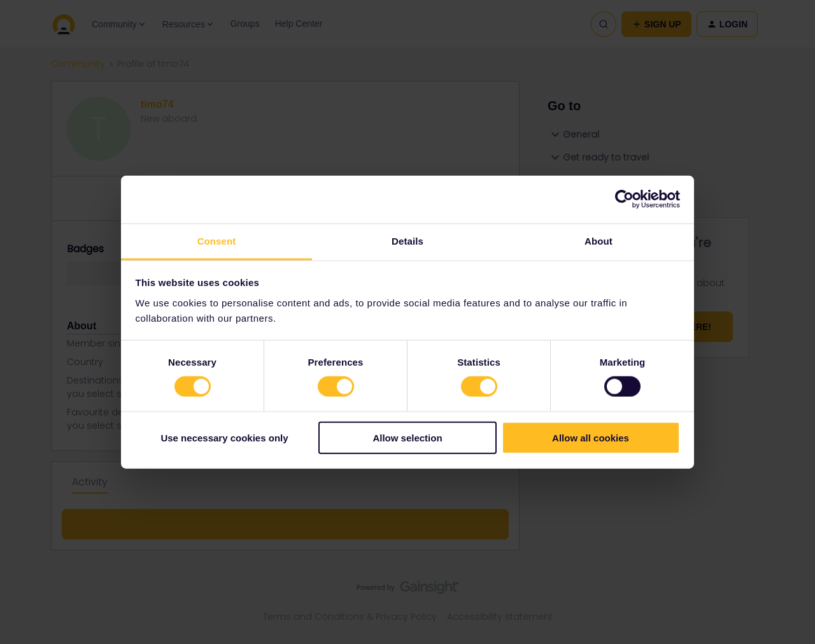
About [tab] (599, 240)
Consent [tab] (217, 240)
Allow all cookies (591, 437)
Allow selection (407, 437)
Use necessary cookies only (224, 437)
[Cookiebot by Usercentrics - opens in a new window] (624, 199)
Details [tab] (407, 240)
